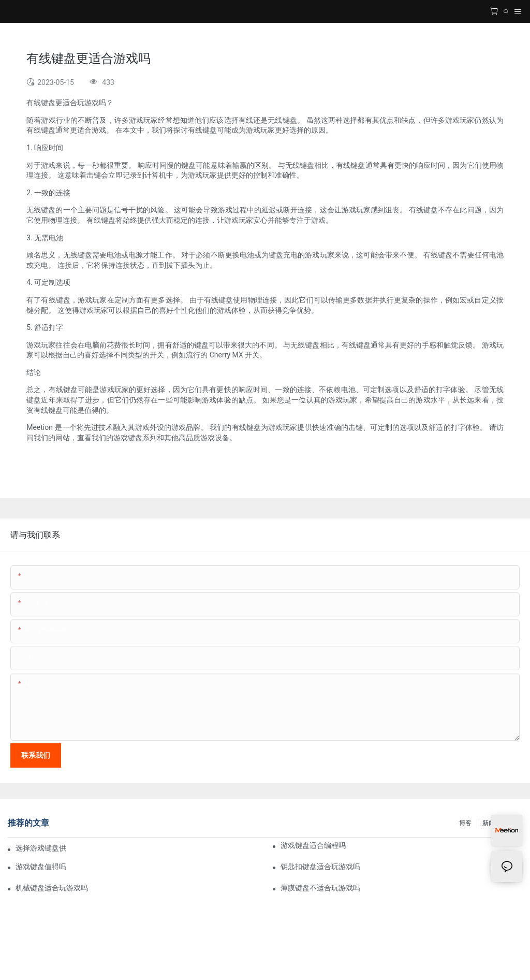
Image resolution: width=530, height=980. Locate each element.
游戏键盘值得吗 (41, 867)
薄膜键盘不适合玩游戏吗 (320, 888)
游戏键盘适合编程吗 (313, 845)
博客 (465, 823)
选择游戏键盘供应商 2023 (41, 848)
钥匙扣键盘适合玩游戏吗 (320, 867)
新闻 (489, 823)
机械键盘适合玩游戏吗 (52, 888)
